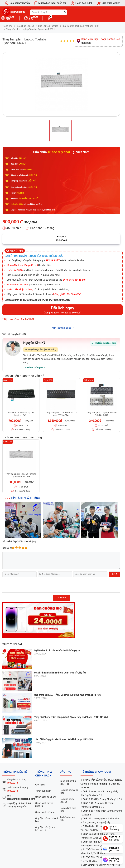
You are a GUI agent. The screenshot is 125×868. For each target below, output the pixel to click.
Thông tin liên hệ (15, 772)
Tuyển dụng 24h (43, 791)
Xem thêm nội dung (61, 328)
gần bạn (101, 41)
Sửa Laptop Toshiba (48, 26)
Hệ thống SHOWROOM (96, 772)
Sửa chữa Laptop (25, 26)
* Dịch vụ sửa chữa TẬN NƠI (18, 319)
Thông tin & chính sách (44, 774)
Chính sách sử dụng (45, 812)
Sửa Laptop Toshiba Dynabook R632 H (82, 26)
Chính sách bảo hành (46, 797)
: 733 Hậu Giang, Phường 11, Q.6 (103, 799)
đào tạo (66, 772)
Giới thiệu (40, 785)
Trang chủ (7, 26)
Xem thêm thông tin (33, 368)
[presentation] (27, 585)
